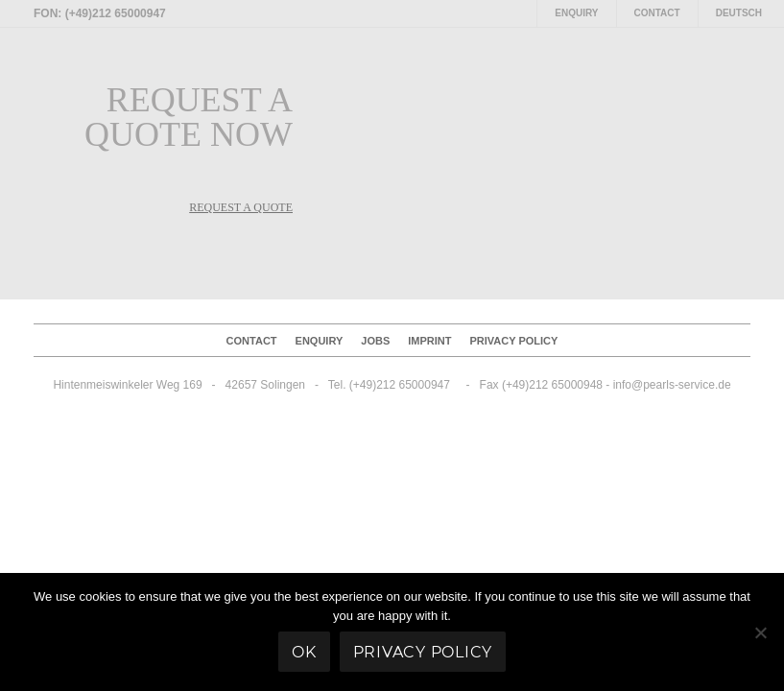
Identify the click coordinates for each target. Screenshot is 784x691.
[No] (760, 632)
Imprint (429, 341)
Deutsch (739, 13)
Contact (657, 13)
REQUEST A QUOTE (241, 207)
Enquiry (576, 13)
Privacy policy (514, 341)
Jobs (375, 341)
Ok (304, 652)
